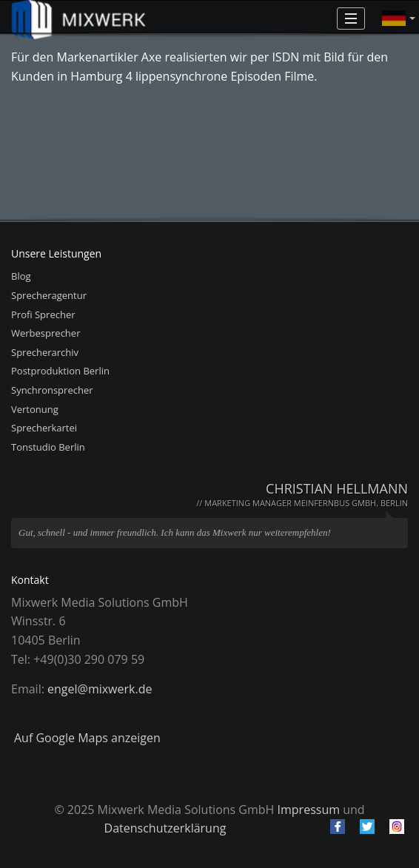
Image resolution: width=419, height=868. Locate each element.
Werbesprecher (46, 333)
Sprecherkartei (44, 428)
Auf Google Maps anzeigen (87, 738)
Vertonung (35, 409)
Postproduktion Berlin (60, 371)
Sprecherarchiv (45, 352)
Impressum (309, 810)
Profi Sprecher (43, 314)
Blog (21, 276)
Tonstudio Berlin (48, 447)
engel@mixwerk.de (100, 689)
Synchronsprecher (52, 390)
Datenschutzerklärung (165, 828)
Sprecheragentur (49, 295)
